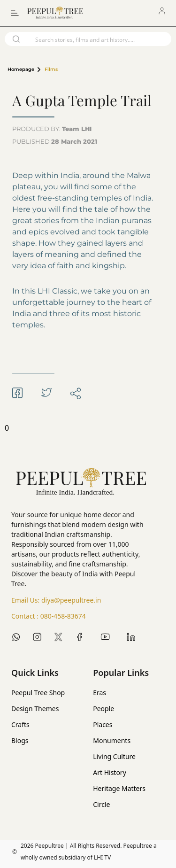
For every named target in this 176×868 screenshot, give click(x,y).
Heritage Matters (119, 788)
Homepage (21, 70)
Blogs (20, 740)
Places (103, 725)
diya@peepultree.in (71, 600)
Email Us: (56, 600)
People (103, 709)
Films (51, 70)
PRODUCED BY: (52, 129)
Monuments (112, 740)
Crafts (20, 725)
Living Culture (114, 756)
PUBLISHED (55, 141)
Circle (101, 804)
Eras (99, 693)
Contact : (49, 616)
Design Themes (35, 709)
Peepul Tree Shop (38, 693)
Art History (110, 772)
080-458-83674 (63, 616)
